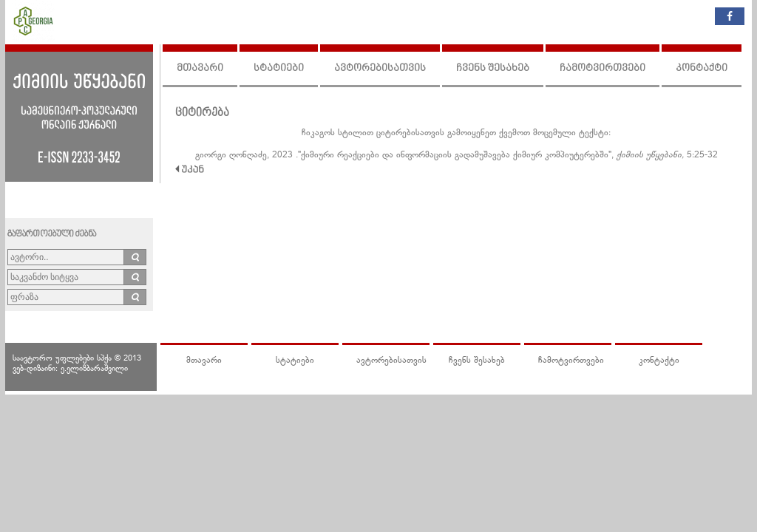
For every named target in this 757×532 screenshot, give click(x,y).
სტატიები (279, 68)
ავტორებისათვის (380, 68)
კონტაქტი (702, 68)
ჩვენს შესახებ (493, 68)
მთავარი (200, 68)
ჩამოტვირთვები (602, 68)
